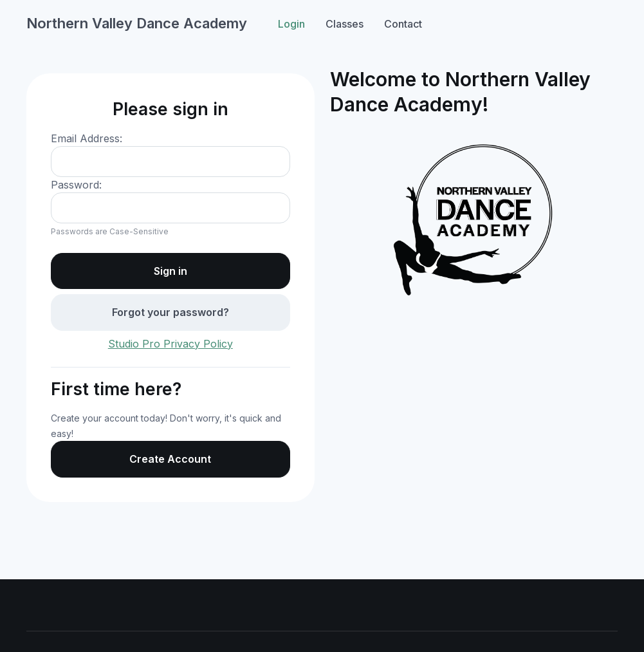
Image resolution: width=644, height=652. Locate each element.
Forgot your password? (170, 312)
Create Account (170, 459)
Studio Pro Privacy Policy (170, 344)
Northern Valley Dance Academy (137, 23)
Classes (345, 24)
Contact (403, 24)
